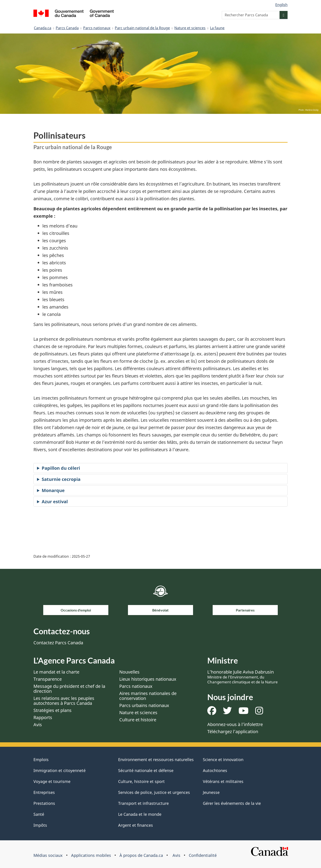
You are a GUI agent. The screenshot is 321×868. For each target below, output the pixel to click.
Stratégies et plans (52, 710)
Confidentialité (203, 855)
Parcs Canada (67, 28)
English (281, 5)
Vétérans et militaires (223, 781)
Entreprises (44, 792)
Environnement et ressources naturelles (156, 759)
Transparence (48, 679)
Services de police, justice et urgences (154, 792)
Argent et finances (136, 825)
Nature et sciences (190, 28)
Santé (39, 814)
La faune (217, 28)
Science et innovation (223, 759)
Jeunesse (211, 792)
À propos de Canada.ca (141, 855)
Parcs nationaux (97, 28)
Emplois (41, 759)
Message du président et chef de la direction (69, 689)
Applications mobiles (91, 855)
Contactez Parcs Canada (58, 643)
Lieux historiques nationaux (148, 679)
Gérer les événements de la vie (232, 803)
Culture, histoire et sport (141, 781)
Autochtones (215, 770)
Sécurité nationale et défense (146, 770)
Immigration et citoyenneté (60, 770)
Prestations (44, 803)
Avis (38, 725)
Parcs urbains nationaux (144, 705)
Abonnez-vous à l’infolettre (235, 724)
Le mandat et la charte (56, 672)
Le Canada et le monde (140, 814)
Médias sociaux (48, 855)
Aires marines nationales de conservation (148, 696)
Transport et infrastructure (143, 803)
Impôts (40, 825)
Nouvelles (129, 672)
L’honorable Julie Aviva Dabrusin (243, 677)
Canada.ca (43, 28)
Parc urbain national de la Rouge (142, 28)
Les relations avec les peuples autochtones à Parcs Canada (64, 701)
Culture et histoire (138, 720)
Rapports (43, 717)
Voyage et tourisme (52, 781)
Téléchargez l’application (233, 731)
